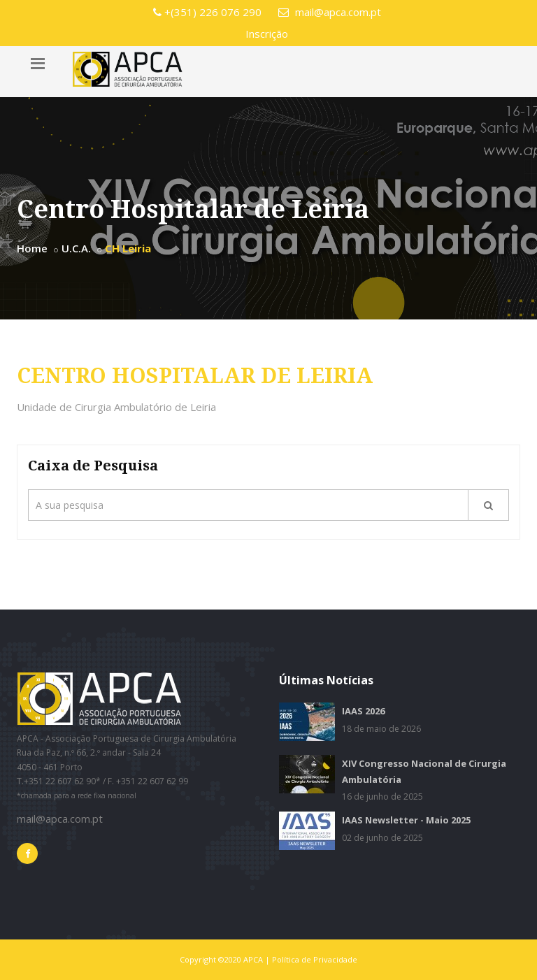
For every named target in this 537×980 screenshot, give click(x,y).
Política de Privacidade (315, 959)
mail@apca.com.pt (330, 12)
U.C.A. (76, 248)
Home (32, 248)
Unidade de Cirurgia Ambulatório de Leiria (116, 407)
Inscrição (267, 34)
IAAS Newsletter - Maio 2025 (406, 820)
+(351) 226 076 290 (207, 12)
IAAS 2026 (363, 711)
